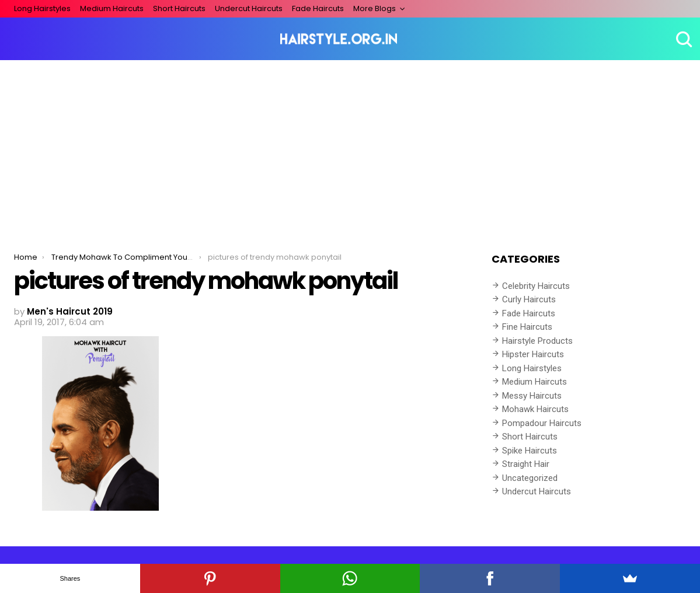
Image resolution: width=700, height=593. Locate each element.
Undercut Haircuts (249, 8)
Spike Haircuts (530, 451)
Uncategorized (530, 478)
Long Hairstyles (42, 8)
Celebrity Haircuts (536, 286)
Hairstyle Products (537, 341)
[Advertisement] (350, 148)
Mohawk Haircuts (535, 409)
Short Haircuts (179, 8)
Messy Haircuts (532, 396)
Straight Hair (526, 464)
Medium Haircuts (112, 8)
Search (682, 39)
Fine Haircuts (527, 327)
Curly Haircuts (529, 299)
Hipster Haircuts (533, 354)
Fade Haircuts (318, 8)
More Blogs (375, 8)
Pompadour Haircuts (542, 423)
